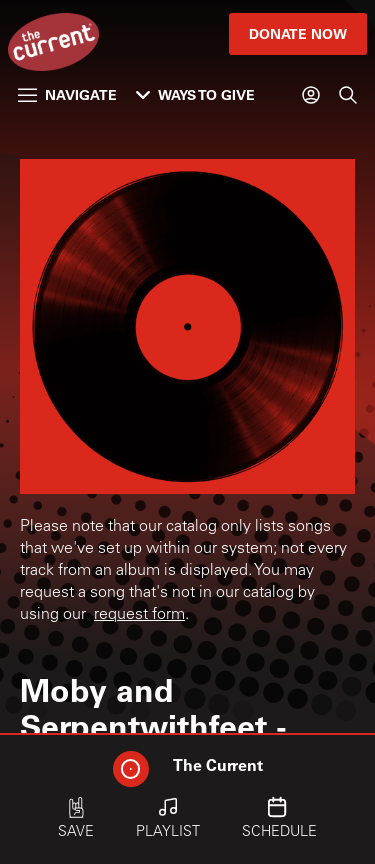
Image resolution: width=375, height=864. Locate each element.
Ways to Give (195, 94)
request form (139, 615)
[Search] (348, 95)
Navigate (67, 94)
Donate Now (298, 33)
